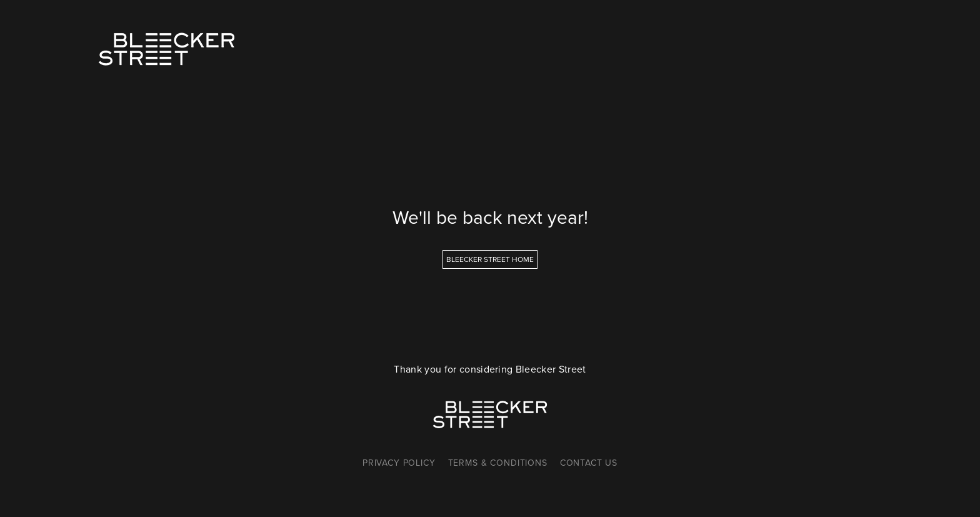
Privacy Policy (399, 463)
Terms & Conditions (498, 463)
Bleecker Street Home (490, 259)
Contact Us (589, 463)
